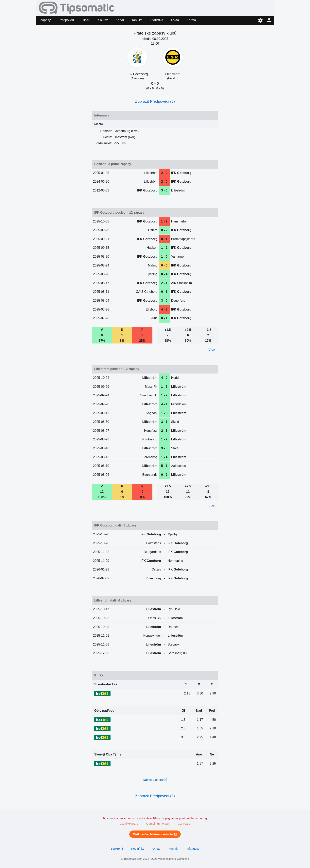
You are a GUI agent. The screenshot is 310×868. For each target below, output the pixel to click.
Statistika (157, 20)
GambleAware (129, 824)
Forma (191, 20)
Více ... (213, 350)
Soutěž (103, 20)
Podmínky (138, 849)
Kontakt (173, 849)
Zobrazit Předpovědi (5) (155, 101)
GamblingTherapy (158, 824)
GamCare (184, 824)
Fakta (175, 20)
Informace (193, 849)
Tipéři (86, 20)
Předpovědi (67, 20)
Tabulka (137, 20)
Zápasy (45, 20)
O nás (156, 849)
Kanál (120, 20)
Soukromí (117, 849)
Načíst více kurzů (155, 780)
